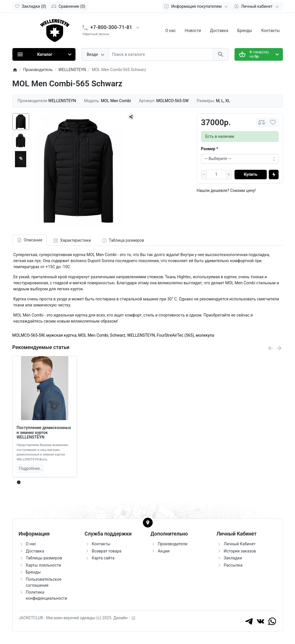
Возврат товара (107, 551)
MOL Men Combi (93, 335)
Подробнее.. (31, 468)
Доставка (219, 31)
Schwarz (118, 335)
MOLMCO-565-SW (29, 335)
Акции (164, 551)
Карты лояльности (44, 565)
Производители (173, 544)
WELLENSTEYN (141, 335)
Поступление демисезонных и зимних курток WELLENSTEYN (44, 432)
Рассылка (233, 565)
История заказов (240, 551)
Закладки (233, 558)
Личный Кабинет (240, 544)
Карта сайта (103, 558)
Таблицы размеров (44, 558)
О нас (171, 31)
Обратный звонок (96, 34)
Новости (193, 31)
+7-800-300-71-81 (111, 27)
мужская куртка (61, 335)
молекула (205, 335)
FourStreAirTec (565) (175, 335)
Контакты (271, 31)
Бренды (245, 31)
